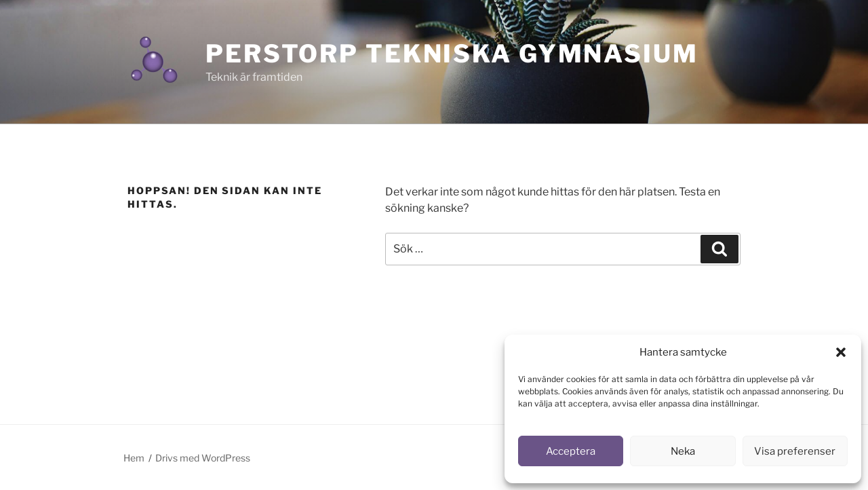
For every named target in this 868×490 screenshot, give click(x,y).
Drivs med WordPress (203, 458)
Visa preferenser (795, 451)
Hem (134, 458)
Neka (683, 451)
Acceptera (571, 451)
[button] (841, 352)
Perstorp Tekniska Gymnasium (452, 54)
